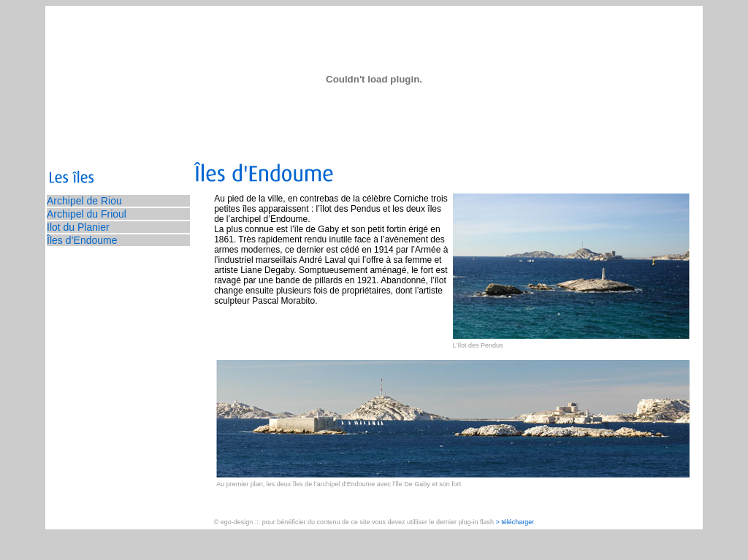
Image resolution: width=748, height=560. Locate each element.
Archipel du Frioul (87, 214)
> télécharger (515, 522)
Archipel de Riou (84, 201)
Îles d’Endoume (82, 240)
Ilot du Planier (78, 227)
